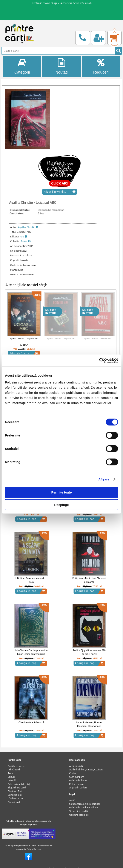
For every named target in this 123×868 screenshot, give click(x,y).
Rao (23, 236)
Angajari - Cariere (78, 788)
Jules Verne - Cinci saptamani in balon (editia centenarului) (31, 652)
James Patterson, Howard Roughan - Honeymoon (89, 724)
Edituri (11, 777)
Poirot (26, 241)
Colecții (12, 780)
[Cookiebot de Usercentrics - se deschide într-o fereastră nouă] (99, 360)
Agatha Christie (28, 227)
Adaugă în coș (24, 353)
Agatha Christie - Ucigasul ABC (24, 339)
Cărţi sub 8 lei (15, 795)
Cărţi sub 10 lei (15, 799)
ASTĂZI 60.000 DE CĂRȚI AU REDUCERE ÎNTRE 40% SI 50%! (62, 3)
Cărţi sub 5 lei (15, 791)
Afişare (104, 479)
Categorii (22, 66)
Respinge (61, 505)
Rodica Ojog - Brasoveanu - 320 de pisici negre (89, 652)
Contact (73, 773)
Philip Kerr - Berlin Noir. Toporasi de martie (89, 580)
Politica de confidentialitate (84, 808)
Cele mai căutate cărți (19, 784)
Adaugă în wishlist (60, 192)
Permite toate (61, 492)
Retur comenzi (77, 784)
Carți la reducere (16, 766)
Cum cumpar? (77, 777)
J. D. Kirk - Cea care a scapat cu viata (31, 580)
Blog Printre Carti (17, 788)
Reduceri (101, 66)
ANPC (72, 800)
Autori (11, 773)
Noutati (61, 66)
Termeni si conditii (79, 811)
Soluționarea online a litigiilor (85, 804)
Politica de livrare (78, 780)
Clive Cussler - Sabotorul (31, 722)
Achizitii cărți (76, 766)
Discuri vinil (14, 802)
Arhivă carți (14, 770)
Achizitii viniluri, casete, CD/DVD (86, 770)
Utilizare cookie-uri (79, 815)
